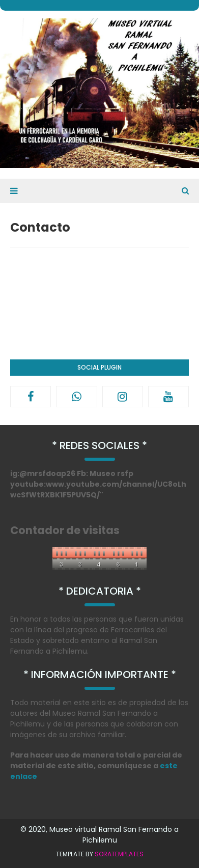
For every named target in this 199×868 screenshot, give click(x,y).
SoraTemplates (119, 854)
